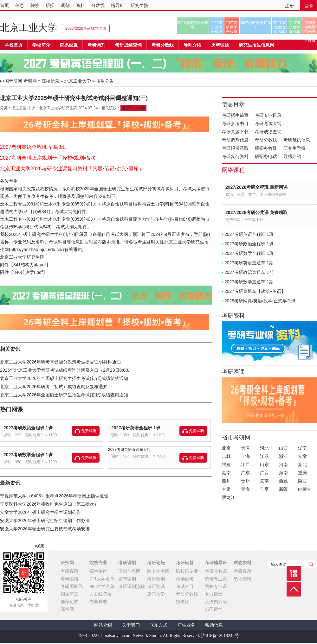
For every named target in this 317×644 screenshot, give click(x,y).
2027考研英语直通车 (256, 25)
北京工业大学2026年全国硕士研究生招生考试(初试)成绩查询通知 (64, 395)
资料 (81, 5)
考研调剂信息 (235, 140)
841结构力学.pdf (30, 265)
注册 (289, 6)
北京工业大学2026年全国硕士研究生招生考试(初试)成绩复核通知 (64, 378)
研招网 (67, 563)
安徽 (302, 456)
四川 (226, 481)
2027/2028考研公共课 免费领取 (256, 212)
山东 (264, 464)
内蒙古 (305, 489)
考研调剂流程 (132, 586)
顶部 (294, 589)
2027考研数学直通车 (295, 27)
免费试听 (89, 431)
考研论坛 (156, 563)
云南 (264, 481)
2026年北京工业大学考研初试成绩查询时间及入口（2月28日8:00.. (65, 370)
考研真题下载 (235, 132)
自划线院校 (100, 594)
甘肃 (226, 489)
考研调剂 (96, 45)
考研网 (30, 81)
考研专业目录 (268, 115)
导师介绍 (192, 45)
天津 (245, 448)
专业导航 (98, 602)
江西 (245, 464)
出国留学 (214, 609)
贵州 (245, 481)
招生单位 (98, 571)
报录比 (183, 602)
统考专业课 (216, 579)
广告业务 (186, 625)
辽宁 (302, 448)
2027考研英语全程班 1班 (136, 428)
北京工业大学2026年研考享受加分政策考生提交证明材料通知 (60, 362)
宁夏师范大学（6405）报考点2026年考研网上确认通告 (54, 496)
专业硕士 (214, 594)
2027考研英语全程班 (193, 25)
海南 (283, 473)
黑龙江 (229, 497)
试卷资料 (243, 563)
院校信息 (50, 81)
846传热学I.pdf (28, 272)
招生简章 (69, 594)
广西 (264, 473)
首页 (4, 5)
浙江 (283, 456)
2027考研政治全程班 (217, 27)
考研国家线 (72, 586)
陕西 (302, 481)
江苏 (264, 456)
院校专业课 (216, 586)
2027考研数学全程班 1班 (28, 455)
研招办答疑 (266, 148)
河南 (283, 464)
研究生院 (139, 5)
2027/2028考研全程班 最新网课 (256, 187)
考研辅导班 (216, 563)
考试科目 (185, 586)
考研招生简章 (235, 115)
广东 (245, 473)
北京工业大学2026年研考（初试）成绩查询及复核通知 (54, 387)
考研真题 (69, 571)
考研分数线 (266, 140)
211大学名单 (102, 579)
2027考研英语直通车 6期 (129, 450)
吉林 (226, 456)
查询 (311, 564)
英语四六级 (216, 602)
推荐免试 (69, 602)
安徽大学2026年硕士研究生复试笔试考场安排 (45, 529)
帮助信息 (214, 625)
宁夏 (264, 489)
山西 (283, 448)
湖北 (302, 464)
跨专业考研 (158, 571)
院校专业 (98, 563)
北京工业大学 (29, 28)
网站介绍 (103, 625)
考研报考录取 (235, 148)
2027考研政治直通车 (279, 27)
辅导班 (118, 5)
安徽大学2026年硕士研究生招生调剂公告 (40, 512)
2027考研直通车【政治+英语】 (255, 291)
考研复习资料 (235, 156)
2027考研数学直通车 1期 (249, 282)
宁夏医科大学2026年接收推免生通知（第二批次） (49, 504)
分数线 (98, 5)
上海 (245, 456)
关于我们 (131, 625)
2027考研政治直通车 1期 (249, 272)
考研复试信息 (297, 140)
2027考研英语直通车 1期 (249, 263)
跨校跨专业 (187, 571)
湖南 (226, 473)
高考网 (67, 609)
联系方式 (158, 625)
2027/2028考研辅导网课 (86, 28)
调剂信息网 (129, 571)
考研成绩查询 (268, 132)
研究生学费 (294, 148)
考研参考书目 (235, 123)
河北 (264, 448)
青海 (245, 489)
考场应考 (185, 579)
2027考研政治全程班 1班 (28, 428)
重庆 (302, 473)
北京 (226, 448)
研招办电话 (266, 156)
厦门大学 (156, 594)
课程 (294, 573)
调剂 (65, 5)
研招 (50, 5)
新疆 (283, 489)
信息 (20, 5)
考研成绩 (69, 579)
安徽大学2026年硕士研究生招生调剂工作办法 (45, 521)
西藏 (283, 481)
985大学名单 (102, 586)
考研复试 (156, 586)
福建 (226, 464)
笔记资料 (243, 579)
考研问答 (185, 563)
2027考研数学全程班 (232, 27)
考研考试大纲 (268, 123)
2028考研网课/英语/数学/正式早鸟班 (310, 27)
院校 (35, 5)
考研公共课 (216, 571)
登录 (309, 6)
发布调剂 (127, 579)
